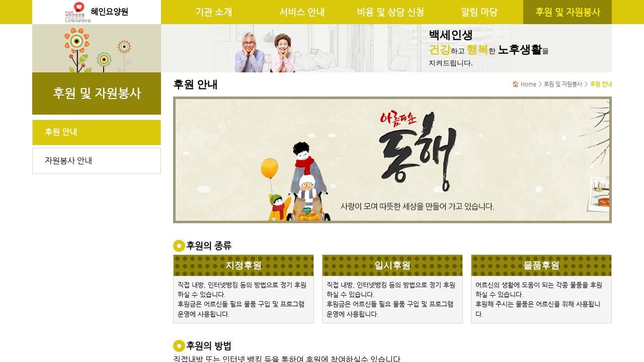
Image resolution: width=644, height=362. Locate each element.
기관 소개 (214, 12)
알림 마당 (479, 12)
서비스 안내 (302, 12)
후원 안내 (61, 132)
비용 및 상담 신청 (390, 12)
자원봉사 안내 (68, 161)
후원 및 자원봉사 (568, 12)
